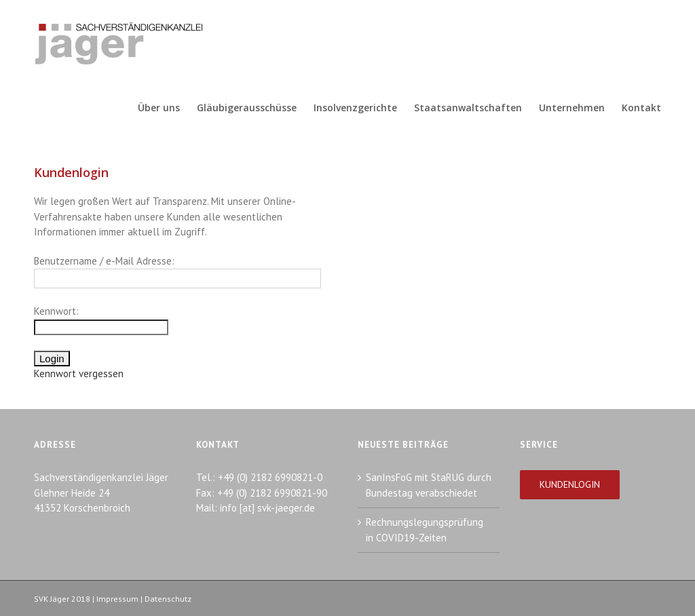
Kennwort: (56, 311)
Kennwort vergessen (79, 373)
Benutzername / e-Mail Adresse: (104, 261)
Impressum (117, 599)
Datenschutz (168, 599)
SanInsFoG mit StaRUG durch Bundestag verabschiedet (429, 485)
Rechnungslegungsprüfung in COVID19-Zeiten (425, 530)
